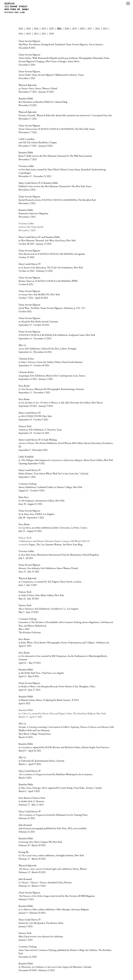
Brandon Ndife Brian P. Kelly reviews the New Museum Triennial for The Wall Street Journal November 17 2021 (55, 156)
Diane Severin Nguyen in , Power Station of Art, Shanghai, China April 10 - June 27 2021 (57, 686)
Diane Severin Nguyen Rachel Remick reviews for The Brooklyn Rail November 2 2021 (57, 200)
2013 (29, 34)
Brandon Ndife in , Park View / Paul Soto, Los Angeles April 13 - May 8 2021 (41, 673)
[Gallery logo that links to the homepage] (16, 8)
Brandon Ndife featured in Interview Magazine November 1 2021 (33, 213)
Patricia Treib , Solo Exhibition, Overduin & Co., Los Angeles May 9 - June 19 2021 (48, 609)
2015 (105, 29)
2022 (52, 29)
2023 (44, 29)
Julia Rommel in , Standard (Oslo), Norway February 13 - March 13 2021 (45, 882)
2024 (36, 29)
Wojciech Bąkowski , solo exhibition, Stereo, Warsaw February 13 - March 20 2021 (53, 869)
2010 (52, 34)
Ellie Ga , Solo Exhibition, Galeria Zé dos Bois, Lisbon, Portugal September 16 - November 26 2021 (47, 349)
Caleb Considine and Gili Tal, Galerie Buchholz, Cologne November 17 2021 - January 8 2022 (38, 142)
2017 (90, 29)
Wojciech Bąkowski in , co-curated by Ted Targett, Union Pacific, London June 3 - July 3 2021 (50, 582)
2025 (29, 29)
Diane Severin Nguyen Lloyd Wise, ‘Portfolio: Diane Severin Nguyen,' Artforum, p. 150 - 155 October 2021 (52, 308)
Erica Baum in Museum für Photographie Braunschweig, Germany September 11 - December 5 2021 (51, 389)
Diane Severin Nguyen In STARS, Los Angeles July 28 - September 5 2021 (36, 514)
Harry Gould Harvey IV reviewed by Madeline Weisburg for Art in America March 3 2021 (56, 774)
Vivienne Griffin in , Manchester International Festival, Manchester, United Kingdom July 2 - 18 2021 (59, 555)
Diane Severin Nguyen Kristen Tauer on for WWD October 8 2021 (48, 281)
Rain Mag (78, 544)
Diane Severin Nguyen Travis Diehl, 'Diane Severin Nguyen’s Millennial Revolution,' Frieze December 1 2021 (51, 75)
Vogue (32, 544)
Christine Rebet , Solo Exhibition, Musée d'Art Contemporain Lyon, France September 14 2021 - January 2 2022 (52, 375)
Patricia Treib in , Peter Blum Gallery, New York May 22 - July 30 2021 (41, 595)
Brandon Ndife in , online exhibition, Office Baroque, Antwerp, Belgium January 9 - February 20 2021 (54, 909)
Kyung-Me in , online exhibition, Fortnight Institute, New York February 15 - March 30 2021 (51, 855)
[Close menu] (128, 3)
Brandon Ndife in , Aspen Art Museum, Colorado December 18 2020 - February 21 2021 (55, 967)
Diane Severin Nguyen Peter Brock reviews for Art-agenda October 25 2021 (52, 254)
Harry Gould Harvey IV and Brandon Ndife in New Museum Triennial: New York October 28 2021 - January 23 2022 (47, 240)
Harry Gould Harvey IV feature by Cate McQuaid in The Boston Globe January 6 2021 (41, 923)
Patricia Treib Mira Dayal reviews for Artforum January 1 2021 (41, 936)
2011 (44, 34)
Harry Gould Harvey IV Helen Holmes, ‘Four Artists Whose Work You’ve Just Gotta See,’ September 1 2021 (53, 473)
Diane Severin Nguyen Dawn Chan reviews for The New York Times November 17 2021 (57, 129)
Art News (67, 544)
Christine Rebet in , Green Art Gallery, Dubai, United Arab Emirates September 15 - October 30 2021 (51, 362)
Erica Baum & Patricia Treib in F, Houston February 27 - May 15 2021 (32, 801)
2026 (21, 29)
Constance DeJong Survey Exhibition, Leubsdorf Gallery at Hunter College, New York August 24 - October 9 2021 (50, 487)
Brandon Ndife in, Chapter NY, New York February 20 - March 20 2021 (40, 842)
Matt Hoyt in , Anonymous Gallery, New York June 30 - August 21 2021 (42, 501)
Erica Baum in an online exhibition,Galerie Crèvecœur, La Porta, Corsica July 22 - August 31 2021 (53, 528)
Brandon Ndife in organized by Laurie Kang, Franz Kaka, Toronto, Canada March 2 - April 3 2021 (60, 788)
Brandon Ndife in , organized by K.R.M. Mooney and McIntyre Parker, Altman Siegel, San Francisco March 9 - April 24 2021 (64, 747)
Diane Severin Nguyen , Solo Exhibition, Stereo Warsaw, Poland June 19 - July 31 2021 (48, 568)
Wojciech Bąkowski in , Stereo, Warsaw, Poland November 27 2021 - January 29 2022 (38, 88)
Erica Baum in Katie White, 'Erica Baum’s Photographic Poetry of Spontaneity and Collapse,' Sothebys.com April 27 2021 (64, 642)
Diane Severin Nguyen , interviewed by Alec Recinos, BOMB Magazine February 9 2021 (57, 896)
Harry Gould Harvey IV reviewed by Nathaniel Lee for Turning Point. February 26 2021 (53, 815)
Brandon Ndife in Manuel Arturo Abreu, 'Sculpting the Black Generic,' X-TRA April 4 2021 (49, 700)
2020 (67, 29)
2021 (59, 29)
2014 (21, 34)
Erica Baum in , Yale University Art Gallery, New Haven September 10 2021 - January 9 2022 (61, 403)
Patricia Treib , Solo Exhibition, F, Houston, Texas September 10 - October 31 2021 (40, 430)
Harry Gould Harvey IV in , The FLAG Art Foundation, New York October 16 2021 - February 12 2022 (51, 267)
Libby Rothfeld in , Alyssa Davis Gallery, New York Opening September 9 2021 (66, 460)
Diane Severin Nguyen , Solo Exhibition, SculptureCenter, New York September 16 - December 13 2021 (57, 335)
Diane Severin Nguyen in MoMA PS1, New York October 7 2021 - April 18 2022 (39, 294)
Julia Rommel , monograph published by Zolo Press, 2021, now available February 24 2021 (53, 828)
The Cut (40, 544)
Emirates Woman (54, 544)
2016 (98, 29)
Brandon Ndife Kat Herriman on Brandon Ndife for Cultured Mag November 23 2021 (43, 102)
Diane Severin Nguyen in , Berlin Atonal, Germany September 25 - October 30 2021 (38, 321)
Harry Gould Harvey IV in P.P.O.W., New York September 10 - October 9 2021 (35, 416)
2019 (75, 29)
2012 (36, 34)
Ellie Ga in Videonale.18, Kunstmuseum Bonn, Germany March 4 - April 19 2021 (41, 761)
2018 (82, 29)
